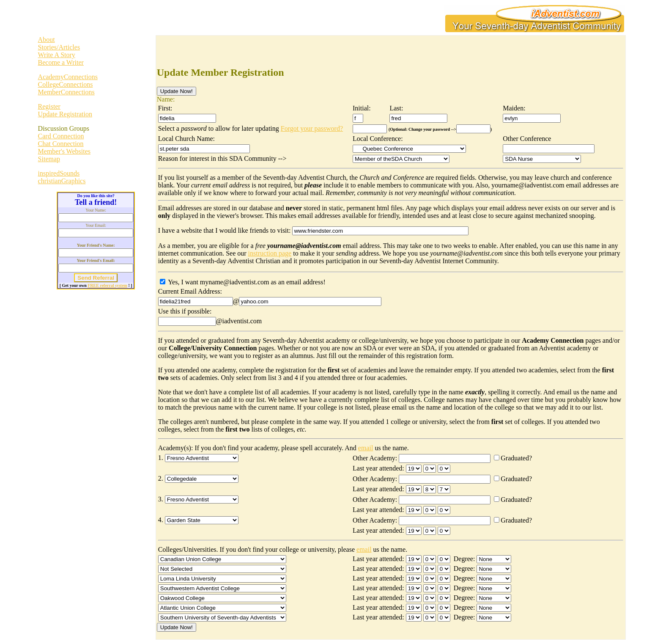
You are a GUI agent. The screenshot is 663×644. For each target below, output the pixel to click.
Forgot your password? (312, 128)
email (366, 448)
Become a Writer (61, 62)
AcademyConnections (68, 77)
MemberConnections (66, 92)
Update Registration (65, 114)
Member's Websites (64, 151)
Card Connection (61, 136)
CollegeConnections (66, 84)
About (47, 40)
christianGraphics (62, 181)
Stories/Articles (59, 47)
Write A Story (57, 55)
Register (49, 106)
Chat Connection (61, 144)
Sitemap (49, 159)
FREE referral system (107, 285)
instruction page (270, 253)
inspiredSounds (59, 173)
